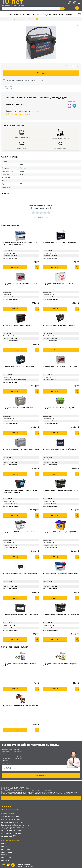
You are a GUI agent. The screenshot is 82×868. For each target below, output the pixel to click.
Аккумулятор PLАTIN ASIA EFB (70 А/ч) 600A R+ (60, 408)
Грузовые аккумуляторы (11, 819)
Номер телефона (8, 764)
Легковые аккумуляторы (11, 817)
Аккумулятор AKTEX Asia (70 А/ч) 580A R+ (58, 284)
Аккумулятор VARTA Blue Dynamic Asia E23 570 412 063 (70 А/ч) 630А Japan (20, 243)
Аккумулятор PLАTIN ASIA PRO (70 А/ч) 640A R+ (20, 284)
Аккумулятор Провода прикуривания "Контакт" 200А (21, 706)
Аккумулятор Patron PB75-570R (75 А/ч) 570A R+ (61, 615)
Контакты (5, 860)
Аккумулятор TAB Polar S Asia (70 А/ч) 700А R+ (60, 449)
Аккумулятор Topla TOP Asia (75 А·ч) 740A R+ (59, 242)
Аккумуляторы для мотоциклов (13, 828)
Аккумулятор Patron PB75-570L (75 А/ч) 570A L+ (60, 491)
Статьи (4, 855)
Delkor (22, 171)
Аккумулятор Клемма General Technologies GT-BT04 (20, 665)
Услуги (4, 844)
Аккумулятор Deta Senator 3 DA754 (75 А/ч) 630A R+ (21, 409)
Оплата (4, 846)
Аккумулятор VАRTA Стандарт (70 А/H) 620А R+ (21, 532)
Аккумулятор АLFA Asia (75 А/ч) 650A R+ (17, 325)
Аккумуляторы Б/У (8, 836)
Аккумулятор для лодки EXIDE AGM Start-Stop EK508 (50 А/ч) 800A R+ (20, 491)
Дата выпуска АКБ (7, 88)
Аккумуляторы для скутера (12, 831)
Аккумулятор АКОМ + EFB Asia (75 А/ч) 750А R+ (60, 532)
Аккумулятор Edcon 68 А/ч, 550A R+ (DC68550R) (20, 615)
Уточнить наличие (61, 350)
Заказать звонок (41, 798)
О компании (6, 858)
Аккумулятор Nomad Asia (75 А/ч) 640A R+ (18, 367)
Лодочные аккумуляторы (11, 833)
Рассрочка (5, 849)
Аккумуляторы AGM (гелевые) (13, 822)
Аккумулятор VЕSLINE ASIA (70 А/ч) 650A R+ (59, 325)
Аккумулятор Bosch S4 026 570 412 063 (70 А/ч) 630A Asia (61, 574)
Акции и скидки (7, 852)
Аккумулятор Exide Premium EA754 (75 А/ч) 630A (21, 449)
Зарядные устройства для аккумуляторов (17, 825)
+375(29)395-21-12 (15, 105)
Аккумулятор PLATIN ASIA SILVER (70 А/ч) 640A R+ (61, 367)
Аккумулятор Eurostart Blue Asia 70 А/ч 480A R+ (20, 573)
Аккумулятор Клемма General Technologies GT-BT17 (60, 665)
